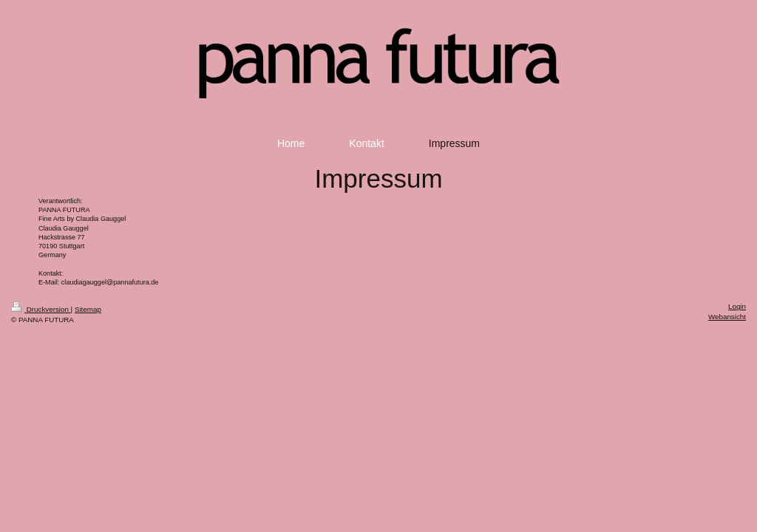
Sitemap (88, 309)
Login (737, 306)
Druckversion (41, 309)
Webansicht (727, 317)
